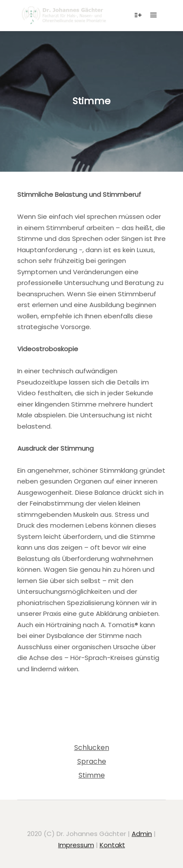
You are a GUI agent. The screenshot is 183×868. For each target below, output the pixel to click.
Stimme (92, 775)
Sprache (92, 761)
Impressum (76, 845)
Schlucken (92, 748)
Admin (142, 834)
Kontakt (112, 845)
